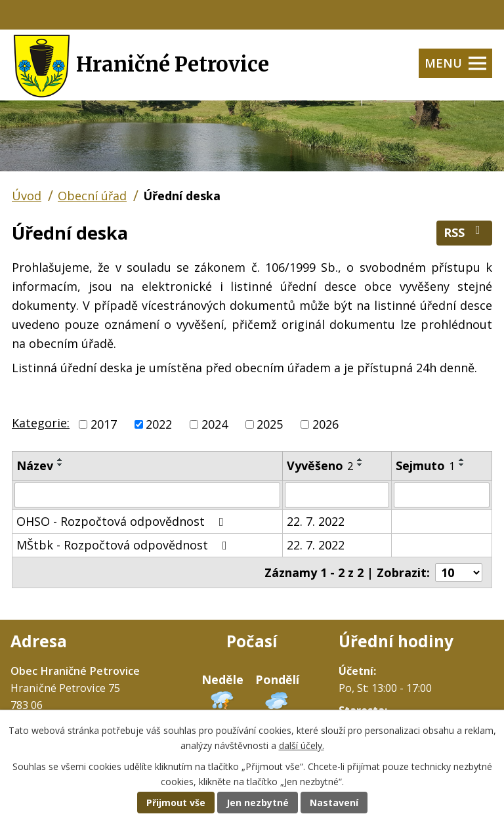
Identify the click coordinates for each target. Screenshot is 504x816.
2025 (270, 424)
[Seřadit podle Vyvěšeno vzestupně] (360, 460)
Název (35, 465)
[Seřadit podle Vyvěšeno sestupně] (360, 465)
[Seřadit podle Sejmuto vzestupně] (462, 460)
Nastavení (334, 803)
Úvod (27, 196)
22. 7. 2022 (316, 521)
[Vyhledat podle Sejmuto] (442, 495)
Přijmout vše (176, 803)
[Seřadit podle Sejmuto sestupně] (462, 465)
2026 (325, 424)
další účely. (302, 745)
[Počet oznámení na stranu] (459, 572)
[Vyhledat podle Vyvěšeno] (337, 495)
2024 (215, 424)
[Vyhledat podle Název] (147, 495)
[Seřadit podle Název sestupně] (60, 465)
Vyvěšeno (320, 465)
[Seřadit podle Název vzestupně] (60, 460)
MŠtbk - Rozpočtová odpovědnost (124, 545)
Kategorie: (41, 423)
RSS (465, 232)
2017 (104, 424)
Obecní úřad (92, 196)
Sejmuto (425, 465)
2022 (159, 424)
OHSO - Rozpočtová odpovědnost (123, 521)
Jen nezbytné (258, 803)
